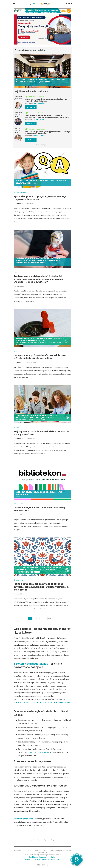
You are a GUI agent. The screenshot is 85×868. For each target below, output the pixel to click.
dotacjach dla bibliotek (39, 752)
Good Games (33, 857)
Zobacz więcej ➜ (42, 145)
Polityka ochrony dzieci (51, 859)
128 (50, 618)
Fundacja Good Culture (48, 857)
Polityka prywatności (33, 859)
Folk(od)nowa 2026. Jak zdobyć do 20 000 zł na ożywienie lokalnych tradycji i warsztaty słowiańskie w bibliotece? (42, 587)
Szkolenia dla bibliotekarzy (31, 664)
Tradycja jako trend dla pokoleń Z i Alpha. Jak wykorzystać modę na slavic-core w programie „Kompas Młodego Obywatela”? (39, 279)
